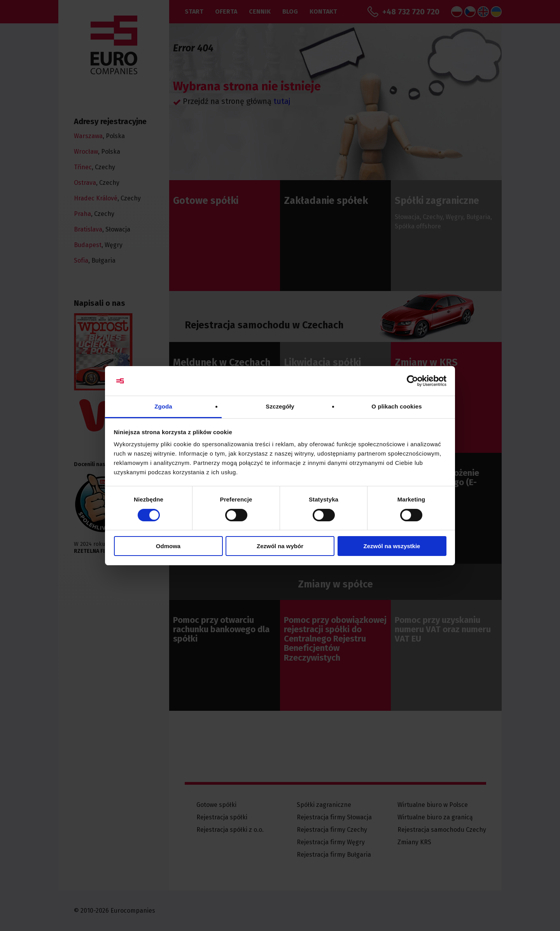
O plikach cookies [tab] (396, 406)
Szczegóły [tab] (280, 406)
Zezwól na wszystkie (392, 546)
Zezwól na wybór (280, 546)
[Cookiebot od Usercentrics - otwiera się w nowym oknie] (412, 381)
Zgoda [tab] (163, 406)
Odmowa (168, 546)
